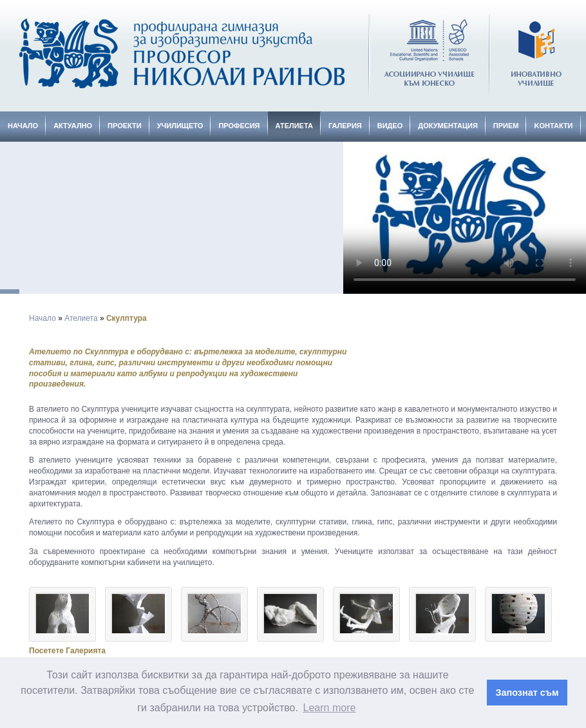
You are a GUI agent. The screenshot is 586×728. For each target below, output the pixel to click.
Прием (506, 126)
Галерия (345, 126)
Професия (239, 126)
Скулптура (127, 318)
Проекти (125, 126)
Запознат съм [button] (527, 693)
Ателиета (294, 126)
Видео (390, 126)
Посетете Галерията (67, 651)
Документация (448, 126)
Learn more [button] (330, 708)
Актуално (73, 126)
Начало (23, 126)
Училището (180, 126)
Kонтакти (553, 126)
